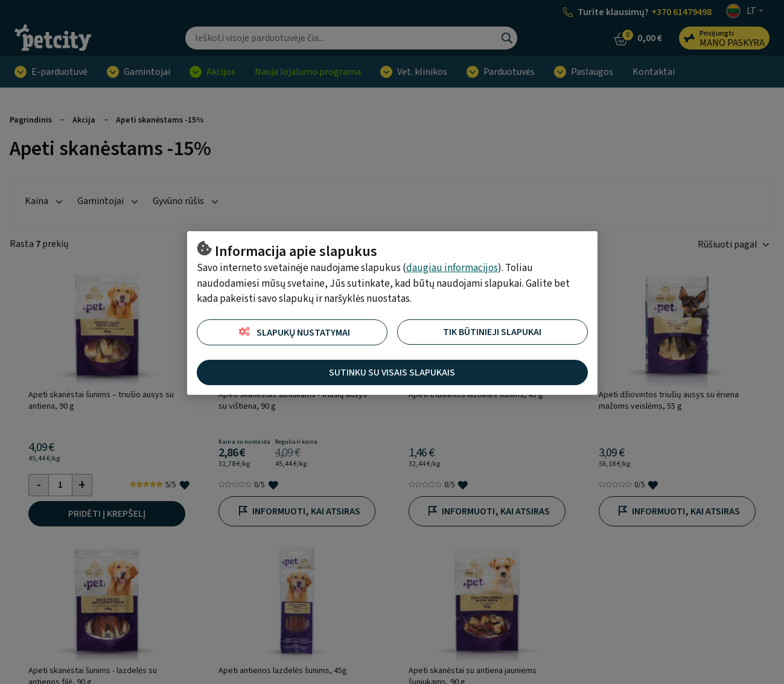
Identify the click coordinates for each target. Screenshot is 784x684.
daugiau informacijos (452, 268)
